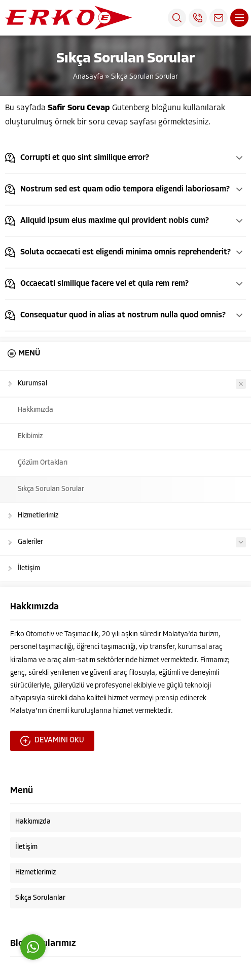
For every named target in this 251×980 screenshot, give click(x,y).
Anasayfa (88, 77)
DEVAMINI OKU (52, 741)
